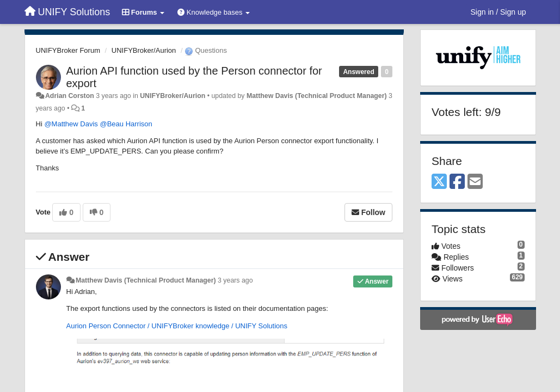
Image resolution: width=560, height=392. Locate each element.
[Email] (475, 182)
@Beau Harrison (126, 124)
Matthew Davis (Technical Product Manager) (317, 96)
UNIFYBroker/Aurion (144, 50)
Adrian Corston (70, 96)
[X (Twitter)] (439, 182)
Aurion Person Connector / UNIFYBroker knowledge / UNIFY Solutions (177, 326)
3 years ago (235, 280)
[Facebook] (457, 182)
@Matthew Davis (71, 124)
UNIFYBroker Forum (68, 50)
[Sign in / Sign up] (499, 12)
